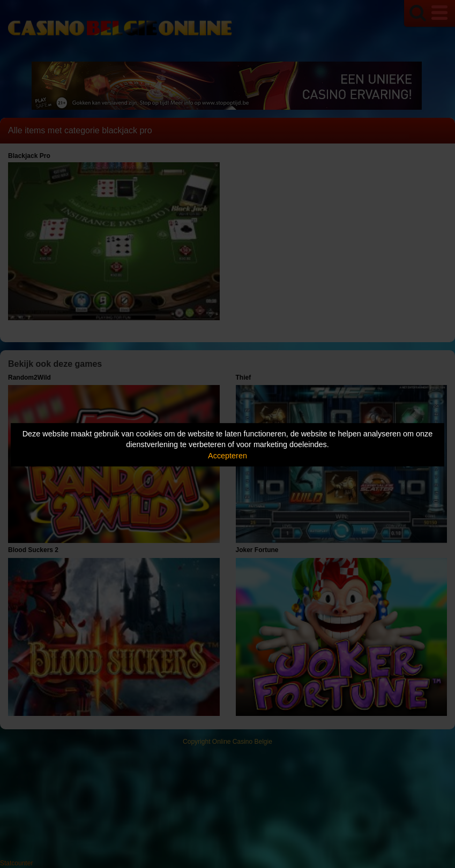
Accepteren (227, 456)
